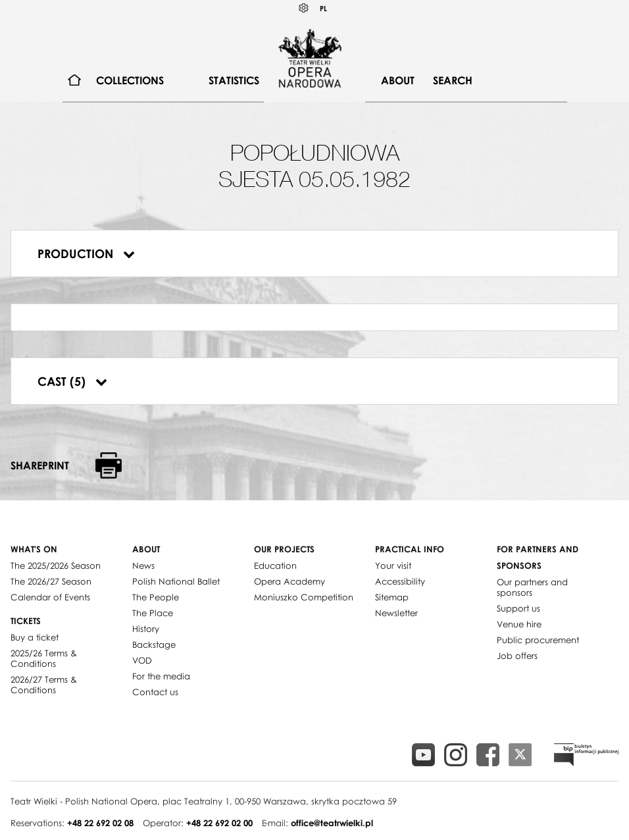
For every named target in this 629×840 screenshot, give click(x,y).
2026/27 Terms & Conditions (44, 685)
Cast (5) (72, 381)
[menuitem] (75, 81)
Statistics (234, 80)
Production (86, 253)
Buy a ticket (35, 637)
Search (453, 80)
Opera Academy (289, 581)
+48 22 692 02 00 (219, 823)
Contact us (155, 692)
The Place (153, 613)
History (146, 629)
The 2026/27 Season (51, 581)
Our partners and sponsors (532, 587)
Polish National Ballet (176, 581)
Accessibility (400, 581)
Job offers (517, 656)
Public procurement (538, 640)
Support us (518, 608)
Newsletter (396, 613)
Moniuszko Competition (304, 597)
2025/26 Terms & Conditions (44, 658)
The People (156, 597)
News (143, 565)
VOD (142, 660)
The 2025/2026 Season (56, 565)
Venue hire (519, 624)
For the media (161, 676)
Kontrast (304, 8)
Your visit (393, 565)
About (398, 80)
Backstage (154, 644)
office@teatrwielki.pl (332, 823)
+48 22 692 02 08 (100, 823)
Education (275, 565)
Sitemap (392, 597)
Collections (130, 80)
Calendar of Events (50, 597)
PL (323, 8)
